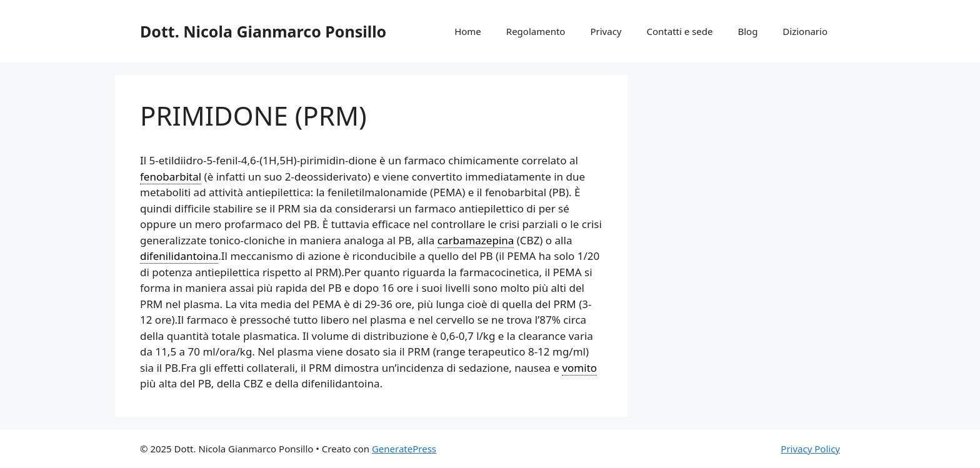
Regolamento (536, 31)
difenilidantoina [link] (179, 256)
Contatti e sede (679, 31)
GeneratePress (404, 449)
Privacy (606, 31)
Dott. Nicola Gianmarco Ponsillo (263, 31)
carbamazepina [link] (476, 240)
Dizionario (805, 31)
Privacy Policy (810, 449)
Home (468, 31)
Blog (747, 31)
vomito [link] (579, 368)
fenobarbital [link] (171, 177)
